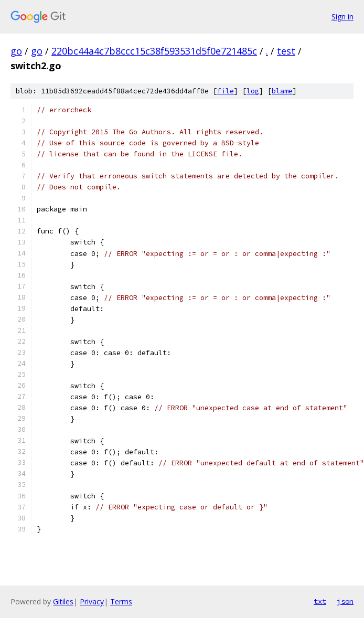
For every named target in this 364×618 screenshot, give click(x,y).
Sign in (342, 17)
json (345, 601)
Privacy (92, 601)
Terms (121, 601)
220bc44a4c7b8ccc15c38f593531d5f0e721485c (154, 51)
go (16, 51)
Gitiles (63, 601)
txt (320, 601)
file (226, 91)
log (253, 91)
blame (282, 91)
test (286, 51)
